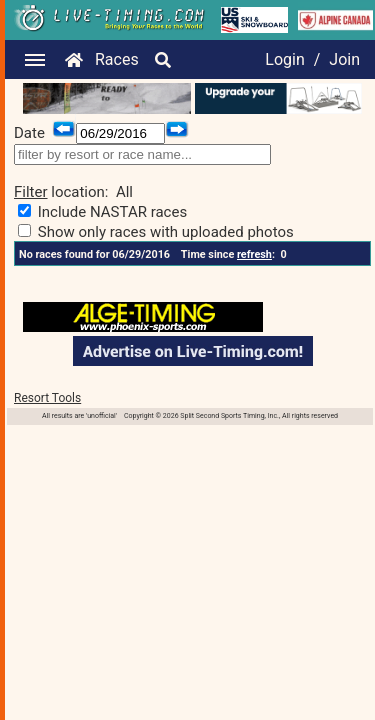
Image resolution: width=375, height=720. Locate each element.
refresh (254, 254)
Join (344, 59)
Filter (31, 192)
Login (284, 59)
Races (117, 59)
